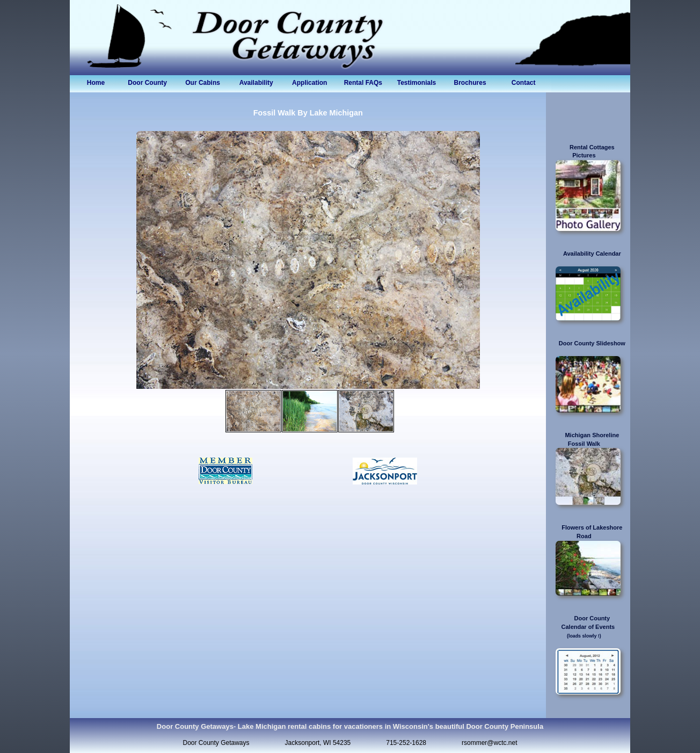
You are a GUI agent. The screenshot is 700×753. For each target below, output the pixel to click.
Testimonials (417, 83)
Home (96, 83)
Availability (256, 83)
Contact (524, 83)
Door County (149, 83)
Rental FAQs (363, 83)
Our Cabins (203, 83)
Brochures (470, 83)
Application (309, 83)
